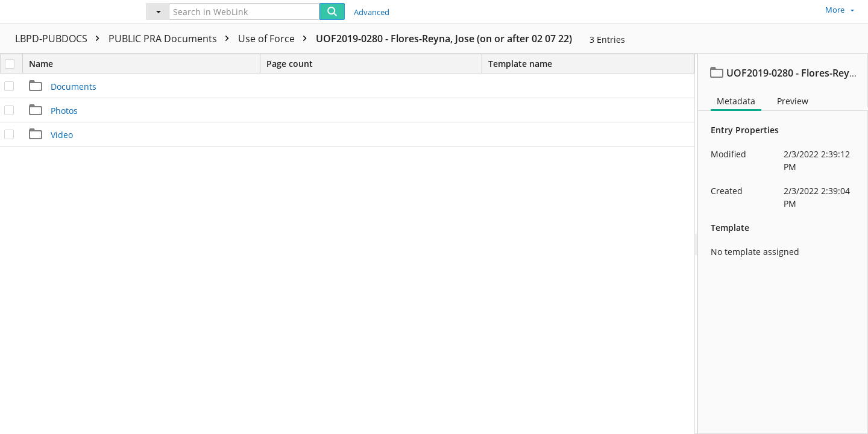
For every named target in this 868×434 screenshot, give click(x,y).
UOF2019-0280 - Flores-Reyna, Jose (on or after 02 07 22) (444, 39)
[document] (783, 244)
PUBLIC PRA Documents (172, 39)
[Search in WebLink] (244, 11)
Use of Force (275, 39)
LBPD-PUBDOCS (60, 39)
